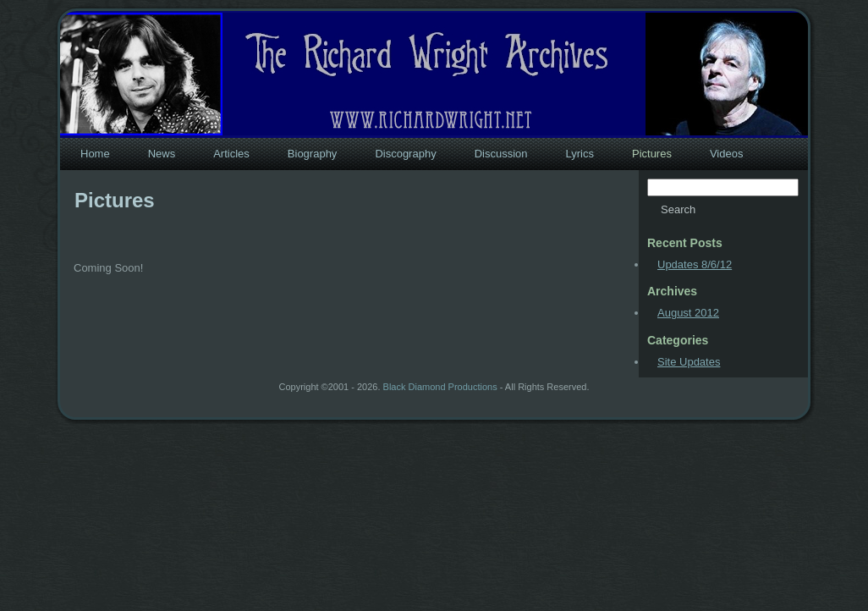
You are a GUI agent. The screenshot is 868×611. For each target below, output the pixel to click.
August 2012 (688, 313)
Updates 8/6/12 (695, 264)
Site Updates (689, 362)
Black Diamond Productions (440, 387)
